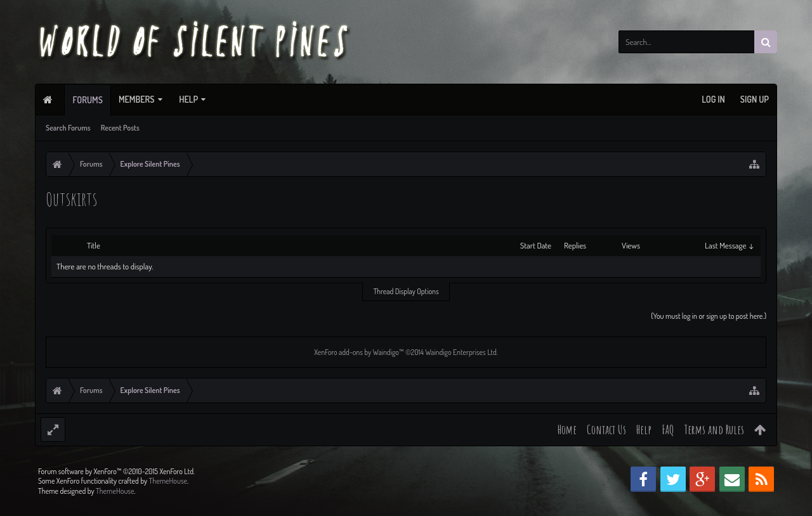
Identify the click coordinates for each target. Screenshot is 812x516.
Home (567, 429)
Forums (87, 100)
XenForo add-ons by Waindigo (357, 352)
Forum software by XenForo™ (116, 492)
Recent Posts (120, 128)
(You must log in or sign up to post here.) (709, 316)
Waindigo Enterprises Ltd (461, 352)
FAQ (668, 429)
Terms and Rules (714, 429)
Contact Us (606, 429)
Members (137, 99)
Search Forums (68, 128)
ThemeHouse (168, 501)
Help (188, 99)
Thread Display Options (406, 291)
